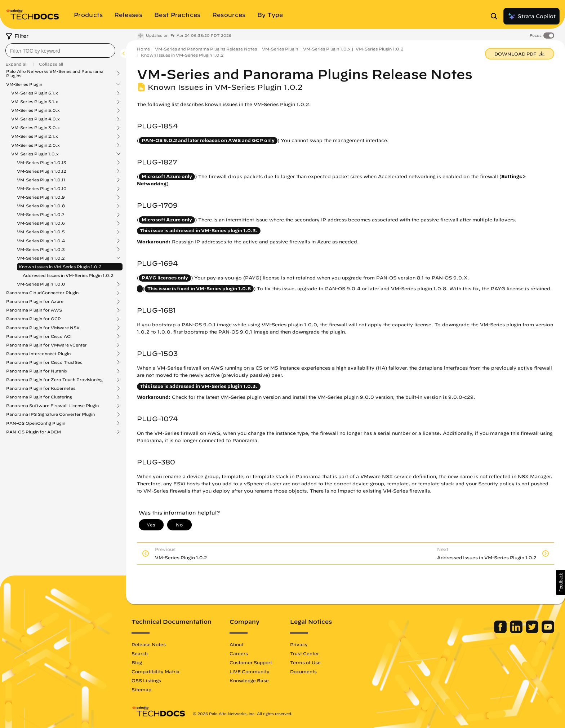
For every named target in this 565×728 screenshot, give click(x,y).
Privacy (299, 644)
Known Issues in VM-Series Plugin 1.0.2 (60, 267)
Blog (137, 662)
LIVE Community (250, 671)
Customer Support (251, 662)
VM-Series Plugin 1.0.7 (41, 215)
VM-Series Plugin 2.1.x (35, 136)
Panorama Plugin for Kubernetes (41, 388)
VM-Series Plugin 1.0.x (35, 154)
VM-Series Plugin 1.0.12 (42, 171)
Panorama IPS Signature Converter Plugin (50, 414)
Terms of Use (305, 662)
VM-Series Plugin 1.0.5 (41, 232)
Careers (239, 653)
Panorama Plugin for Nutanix (37, 371)
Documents (303, 671)
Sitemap (141, 689)
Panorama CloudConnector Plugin (42, 293)
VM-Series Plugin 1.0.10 (42, 189)
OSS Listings (146, 680)
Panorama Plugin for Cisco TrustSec (44, 362)
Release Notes (149, 644)
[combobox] (60, 50)
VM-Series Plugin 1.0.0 (41, 284)
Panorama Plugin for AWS (34, 310)
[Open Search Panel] (496, 16)
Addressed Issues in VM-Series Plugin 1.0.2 (68, 275)
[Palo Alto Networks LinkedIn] (517, 631)
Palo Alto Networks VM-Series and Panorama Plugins (55, 74)
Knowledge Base (249, 680)
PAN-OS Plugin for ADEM (34, 432)
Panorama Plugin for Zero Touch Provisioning (54, 380)
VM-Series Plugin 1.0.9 (41, 197)
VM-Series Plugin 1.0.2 (41, 258)
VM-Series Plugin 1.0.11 (41, 180)
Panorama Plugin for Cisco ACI (39, 336)
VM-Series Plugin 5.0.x (35, 110)
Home (143, 49)
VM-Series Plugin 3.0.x (35, 128)
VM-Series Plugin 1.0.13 (42, 163)
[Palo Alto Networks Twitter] (533, 631)
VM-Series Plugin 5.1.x (35, 102)
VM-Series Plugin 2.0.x (35, 145)
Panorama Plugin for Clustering (39, 397)
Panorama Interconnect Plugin (38, 354)
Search (140, 653)
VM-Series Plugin (24, 84)
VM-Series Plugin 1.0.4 (41, 241)
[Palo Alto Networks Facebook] (501, 631)
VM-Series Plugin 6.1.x (35, 93)
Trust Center (304, 653)
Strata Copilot (531, 16)
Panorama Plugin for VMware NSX (43, 328)
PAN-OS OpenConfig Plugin (36, 423)
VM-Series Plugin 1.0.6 (41, 223)
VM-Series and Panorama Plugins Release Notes (206, 49)
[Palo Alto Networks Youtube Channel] (548, 631)
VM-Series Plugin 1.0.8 (41, 206)
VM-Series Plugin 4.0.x (35, 119)
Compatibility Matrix (155, 671)
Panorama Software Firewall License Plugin (52, 406)
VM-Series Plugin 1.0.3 (41, 250)
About (237, 644)
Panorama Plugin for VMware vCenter (46, 345)
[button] (560, 582)
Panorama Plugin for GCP (34, 319)
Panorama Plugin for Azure (35, 301)
